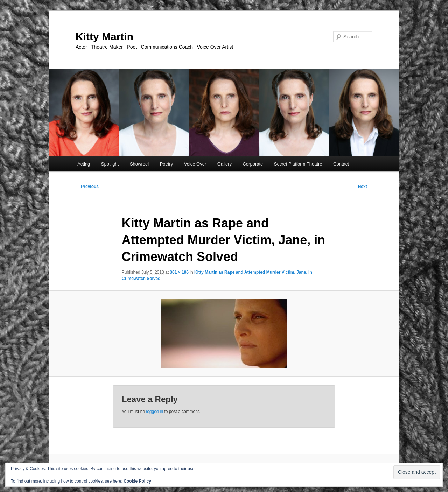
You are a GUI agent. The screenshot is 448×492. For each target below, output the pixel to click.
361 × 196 (179, 272)
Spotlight (110, 164)
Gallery (225, 164)
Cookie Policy (137, 481)
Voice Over (195, 164)
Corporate (253, 164)
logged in (155, 412)
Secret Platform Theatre (298, 164)
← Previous (87, 187)
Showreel (139, 164)
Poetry (167, 164)
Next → (365, 187)
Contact (341, 164)
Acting (84, 164)
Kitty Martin (104, 37)
